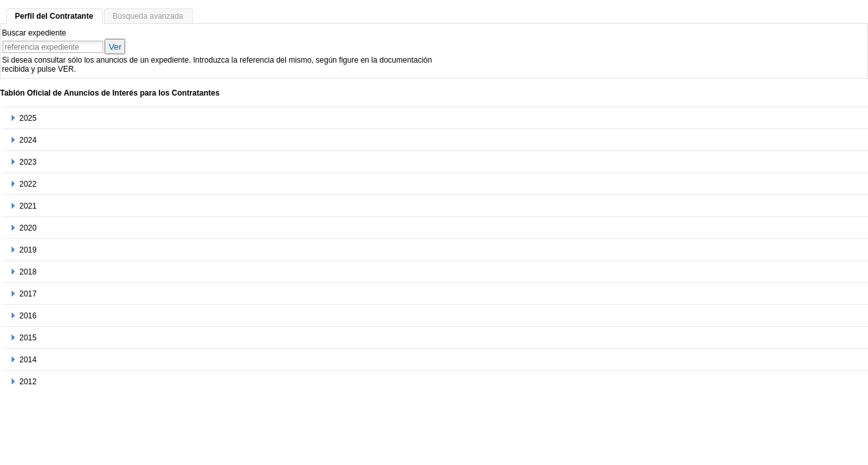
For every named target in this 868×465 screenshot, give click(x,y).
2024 (28, 140)
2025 (28, 118)
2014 (28, 360)
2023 (28, 162)
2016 (28, 316)
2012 (28, 382)
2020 (28, 228)
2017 (28, 294)
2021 (28, 206)
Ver (115, 47)
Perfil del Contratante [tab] (54, 16)
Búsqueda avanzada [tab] (147, 16)
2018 (28, 272)
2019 (28, 250)
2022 (28, 184)
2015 (28, 338)
